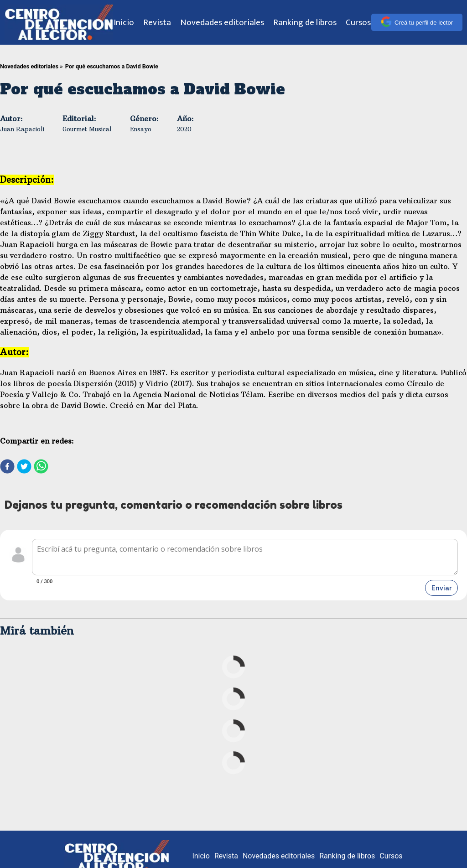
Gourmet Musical (87, 129)
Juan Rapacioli (22, 129)
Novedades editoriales (222, 22)
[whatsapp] (41, 467)
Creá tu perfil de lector (417, 22)
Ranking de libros (305, 22)
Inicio (124, 22)
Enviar (441, 588)
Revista (157, 22)
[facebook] (7, 467)
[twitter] (24, 467)
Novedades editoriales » (31, 66)
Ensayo (141, 129)
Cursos (358, 22)
